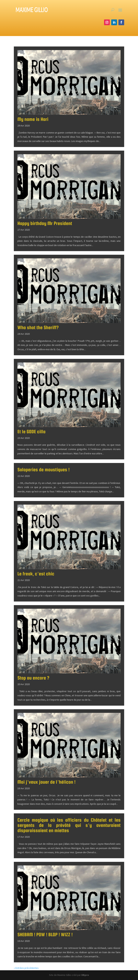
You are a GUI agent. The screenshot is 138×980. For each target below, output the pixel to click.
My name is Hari (33, 119)
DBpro (85, 975)
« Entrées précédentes (26, 968)
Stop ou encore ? (33, 678)
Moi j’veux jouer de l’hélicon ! (46, 782)
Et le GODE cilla (31, 432)
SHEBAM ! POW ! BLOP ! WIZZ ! (45, 935)
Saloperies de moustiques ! (43, 470)
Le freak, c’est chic (36, 574)
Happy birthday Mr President (45, 223)
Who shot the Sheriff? (38, 327)
